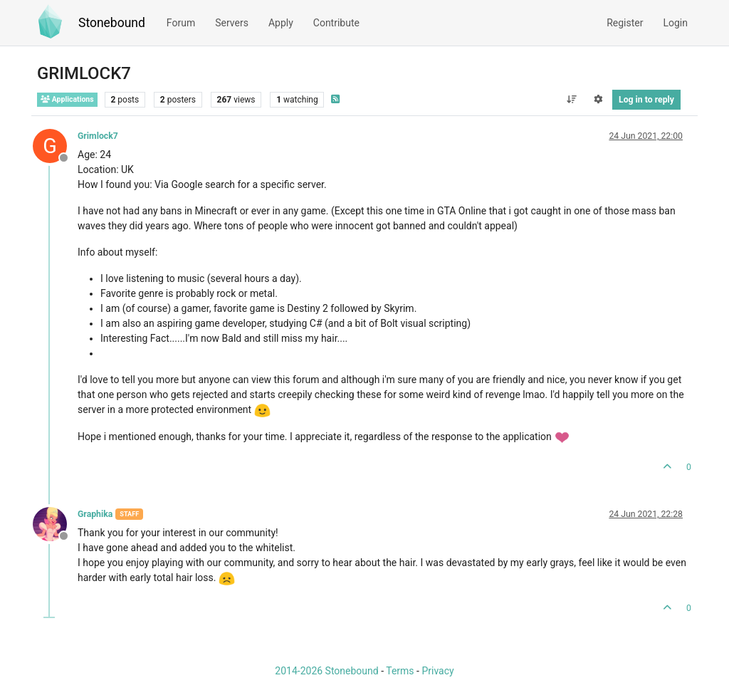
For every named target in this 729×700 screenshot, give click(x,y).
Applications (67, 99)
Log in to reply (646, 100)
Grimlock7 (98, 136)
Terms (400, 671)
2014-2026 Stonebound (326, 671)
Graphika (95, 514)
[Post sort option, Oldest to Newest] (571, 100)
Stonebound (112, 23)
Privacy (437, 671)
